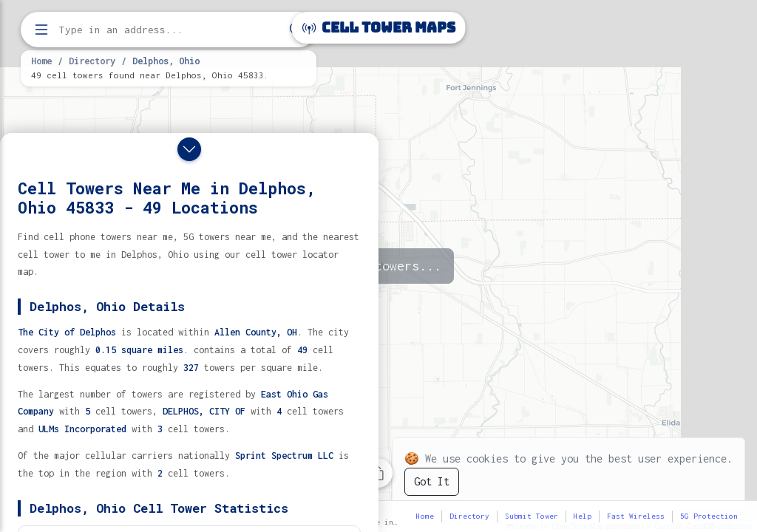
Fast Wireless (636, 516)
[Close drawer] (189, 149)
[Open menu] (41, 30)
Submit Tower (532, 516)
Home (41, 61)
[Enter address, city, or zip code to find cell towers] (170, 30)
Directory (92, 61)
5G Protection (709, 516)
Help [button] (583, 516)
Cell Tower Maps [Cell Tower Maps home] (379, 28)
